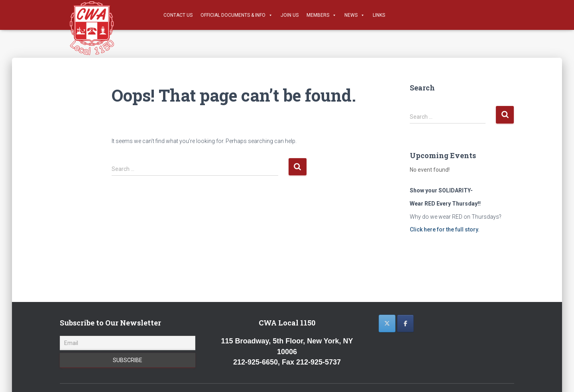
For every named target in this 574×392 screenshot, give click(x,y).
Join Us (290, 15)
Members (321, 15)
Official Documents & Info (237, 15)
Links (379, 15)
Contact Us (178, 15)
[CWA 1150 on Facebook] (405, 323)
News (355, 15)
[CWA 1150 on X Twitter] (387, 323)
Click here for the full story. (445, 229)
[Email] (128, 343)
